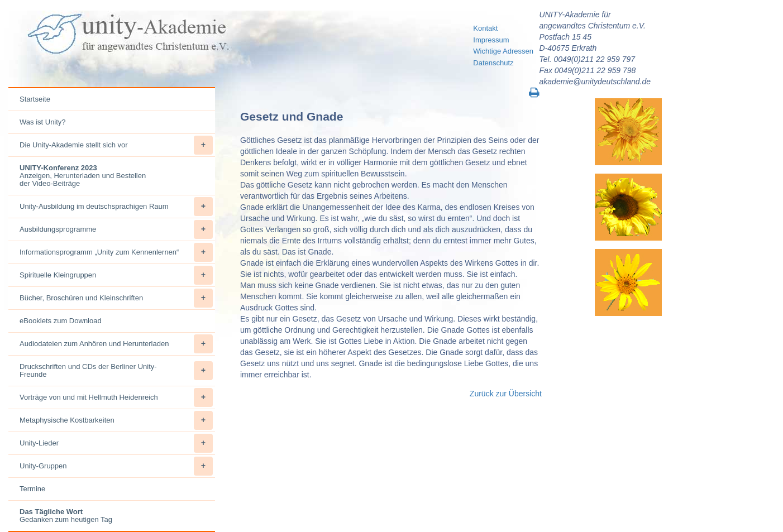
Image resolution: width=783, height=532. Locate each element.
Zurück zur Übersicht (506, 394)
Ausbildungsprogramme (116, 229)
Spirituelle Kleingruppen (116, 275)
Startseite (35, 99)
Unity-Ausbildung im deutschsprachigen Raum (116, 207)
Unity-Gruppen (116, 466)
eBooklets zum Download (61, 321)
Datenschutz (493, 63)
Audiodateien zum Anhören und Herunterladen (116, 344)
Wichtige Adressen (503, 51)
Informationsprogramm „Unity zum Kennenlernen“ (116, 252)
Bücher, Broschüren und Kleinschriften (116, 298)
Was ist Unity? (43, 122)
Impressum (491, 40)
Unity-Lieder (116, 443)
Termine (32, 489)
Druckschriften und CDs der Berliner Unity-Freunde (116, 371)
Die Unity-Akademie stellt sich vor (116, 145)
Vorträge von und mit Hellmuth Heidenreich (116, 397)
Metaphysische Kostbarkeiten (116, 420)
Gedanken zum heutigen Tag (66, 516)
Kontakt (485, 28)
